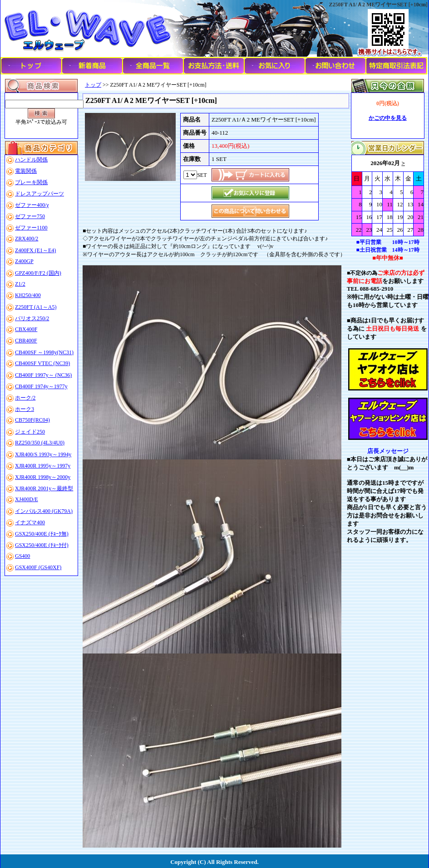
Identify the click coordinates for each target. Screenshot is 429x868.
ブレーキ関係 (31, 182)
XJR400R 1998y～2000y (43, 477)
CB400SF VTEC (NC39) (42, 363)
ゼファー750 (30, 216)
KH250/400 (28, 295)
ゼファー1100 (31, 228)
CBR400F (26, 341)
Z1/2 (20, 284)
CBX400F (26, 329)
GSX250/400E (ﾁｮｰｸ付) (42, 545)
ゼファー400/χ (32, 205)
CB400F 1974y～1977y (41, 386)
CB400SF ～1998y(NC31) (44, 352)
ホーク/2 (25, 398)
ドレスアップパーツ (39, 194)
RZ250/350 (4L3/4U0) (40, 443)
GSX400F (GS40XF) (38, 567)
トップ (93, 85)
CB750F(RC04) (32, 420)
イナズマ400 (30, 522)
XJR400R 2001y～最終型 (44, 488)
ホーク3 (25, 409)
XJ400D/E (27, 499)
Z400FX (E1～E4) (35, 250)
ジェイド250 (30, 432)
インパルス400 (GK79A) (44, 511)
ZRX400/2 (27, 239)
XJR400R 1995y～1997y (43, 466)
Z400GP (24, 261)
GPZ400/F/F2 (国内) (38, 273)
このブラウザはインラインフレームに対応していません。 (388, 195)
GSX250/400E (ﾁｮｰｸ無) (42, 534)
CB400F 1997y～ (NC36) (43, 375)
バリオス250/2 (32, 318)
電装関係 (26, 171)
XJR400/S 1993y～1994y (43, 454)
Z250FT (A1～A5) (36, 307)
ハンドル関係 (31, 160)
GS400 (22, 556)
